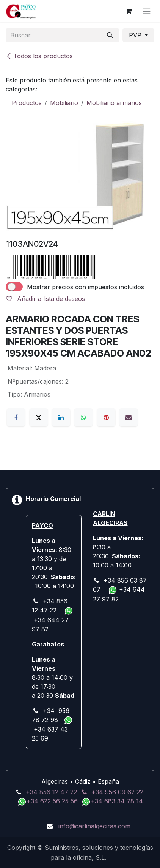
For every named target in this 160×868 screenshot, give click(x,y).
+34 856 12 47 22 (51, 792)
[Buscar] (110, 35)
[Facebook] (16, 417)
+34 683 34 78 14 (117, 801)
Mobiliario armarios (114, 103)
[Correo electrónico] (129, 417)
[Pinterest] (106, 417)
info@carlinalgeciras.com (94, 826)
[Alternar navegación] (147, 11)
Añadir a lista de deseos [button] (45, 299)
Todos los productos (39, 56)
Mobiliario (64, 103)
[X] (39, 417)
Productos (27, 103)
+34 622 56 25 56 (53, 801)
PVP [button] (136, 35)
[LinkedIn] (61, 417)
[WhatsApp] (83, 417)
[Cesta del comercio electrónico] (129, 11)
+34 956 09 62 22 (117, 792)
